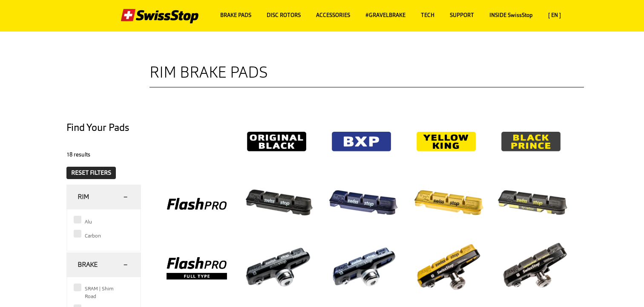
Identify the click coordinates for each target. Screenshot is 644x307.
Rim (83, 197)
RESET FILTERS (91, 173)
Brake (88, 265)
